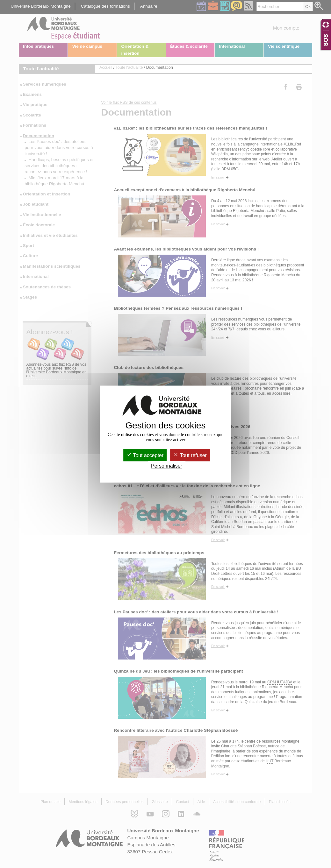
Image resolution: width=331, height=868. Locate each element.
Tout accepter (145, 455)
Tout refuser (190, 455)
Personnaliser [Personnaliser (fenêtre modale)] (167, 466)
